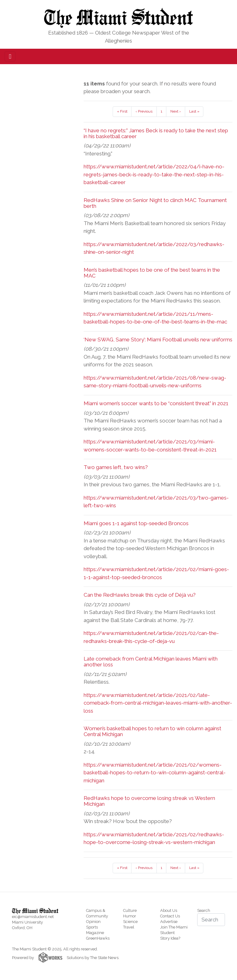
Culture (130, 910)
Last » (194, 111)
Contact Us (170, 916)
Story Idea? (170, 938)
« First (122, 111)
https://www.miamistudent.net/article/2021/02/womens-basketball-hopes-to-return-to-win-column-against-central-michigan (155, 773)
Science (130, 922)
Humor (130, 916)
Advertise (169, 922)
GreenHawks (98, 938)
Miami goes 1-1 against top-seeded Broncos (136, 523)
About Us (169, 910)
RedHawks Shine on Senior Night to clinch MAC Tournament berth (155, 203)
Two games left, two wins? (116, 467)
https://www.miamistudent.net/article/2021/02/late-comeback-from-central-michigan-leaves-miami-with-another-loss (158, 703)
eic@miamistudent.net (33, 917)
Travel (129, 927)
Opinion (93, 922)
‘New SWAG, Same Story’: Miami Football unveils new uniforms (158, 340)
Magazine (95, 933)
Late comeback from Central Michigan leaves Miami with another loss (151, 662)
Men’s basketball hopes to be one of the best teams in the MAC (152, 273)
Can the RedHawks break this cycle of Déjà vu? (140, 595)
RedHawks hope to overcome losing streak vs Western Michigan (149, 801)
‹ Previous (144, 111)
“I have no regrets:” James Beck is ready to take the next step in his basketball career (156, 133)
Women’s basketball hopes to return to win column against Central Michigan (152, 731)
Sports (92, 927)
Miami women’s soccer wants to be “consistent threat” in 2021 (156, 403)
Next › (176, 111)
